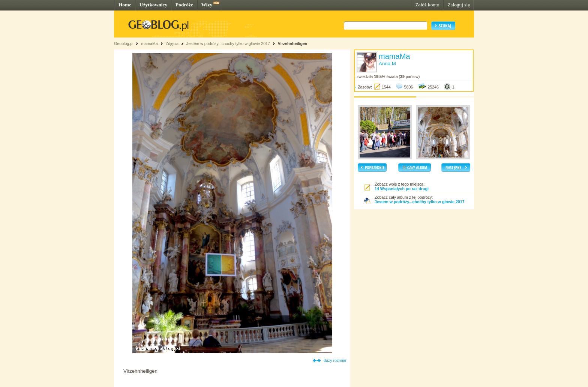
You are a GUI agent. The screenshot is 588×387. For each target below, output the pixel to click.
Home (125, 5)
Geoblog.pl (124, 43)
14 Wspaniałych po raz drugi (402, 189)
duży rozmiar (335, 360)
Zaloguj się (459, 5)
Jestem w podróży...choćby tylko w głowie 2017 (228, 43)
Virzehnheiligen (293, 43)
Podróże (184, 5)
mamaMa (149, 43)
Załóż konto (427, 5)
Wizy (207, 5)
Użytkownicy (153, 5)
